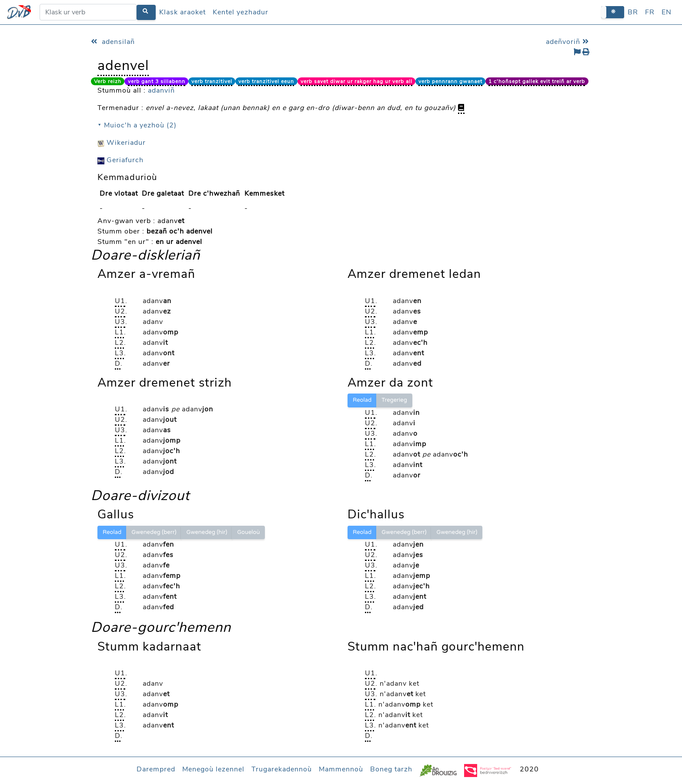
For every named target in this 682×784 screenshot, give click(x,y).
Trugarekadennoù (282, 769)
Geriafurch (120, 160)
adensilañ (113, 42)
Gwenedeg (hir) (207, 532)
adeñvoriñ (568, 42)
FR (650, 12)
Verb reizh (108, 81)
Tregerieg (394, 400)
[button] (613, 12)
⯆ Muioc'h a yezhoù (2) (137, 125)
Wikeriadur (122, 143)
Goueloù (248, 532)
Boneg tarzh (391, 769)
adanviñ (161, 90)
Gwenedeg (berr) (154, 532)
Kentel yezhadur (241, 12)
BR (633, 12)
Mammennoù (341, 769)
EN (667, 12)
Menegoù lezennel (213, 769)
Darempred (156, 769)
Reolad (362, 400)
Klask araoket (182, 12)
